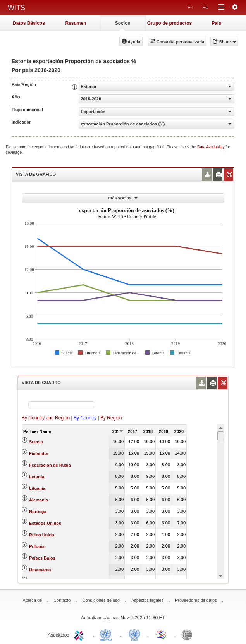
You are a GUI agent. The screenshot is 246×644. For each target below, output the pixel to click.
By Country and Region (46, 418)
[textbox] (61, 405)
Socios (123, 23)
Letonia (37, 477)
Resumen (76, 23)
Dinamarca (40, 570)
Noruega (38, 512)
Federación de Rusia (50, 465)
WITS (16, 8)
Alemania (39, 500)
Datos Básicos (29, 23)
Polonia (37, 546)
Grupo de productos (169, 23)
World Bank (189, 634)
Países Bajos (42, 558)
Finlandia (38, 453)
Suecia (36, 442)
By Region (111, 418)
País (216, 23)
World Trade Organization (162, 634)
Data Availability (211, 147)
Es (205, 8)
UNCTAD (107, 634)
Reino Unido (42, 535)
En (190, 8)
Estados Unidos (45, 523)
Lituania (37, 488)
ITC (80, 634)
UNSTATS (134, 634)
